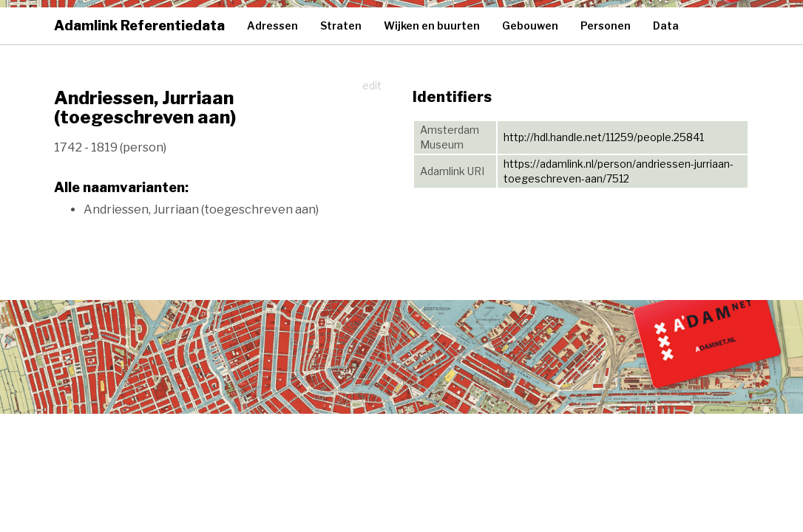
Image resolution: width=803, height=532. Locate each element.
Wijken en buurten (432, 25)
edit (372, 85)
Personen (606, 25)
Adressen (272, 25)
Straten (341, 25)
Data (666, 25)
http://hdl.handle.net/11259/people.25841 (604, 137)
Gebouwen (530, 25)
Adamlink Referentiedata (139, 25)
